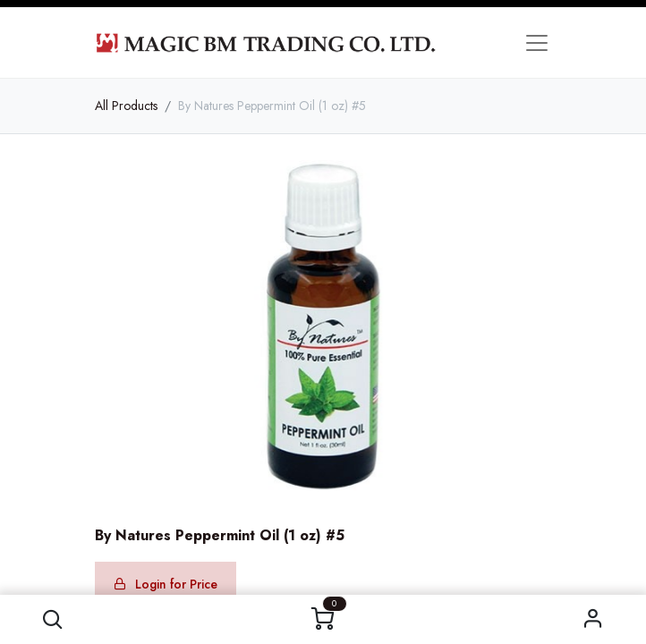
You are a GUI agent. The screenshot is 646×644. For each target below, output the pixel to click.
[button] (52, 619)
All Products (126, 106)
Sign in (594, 619)
